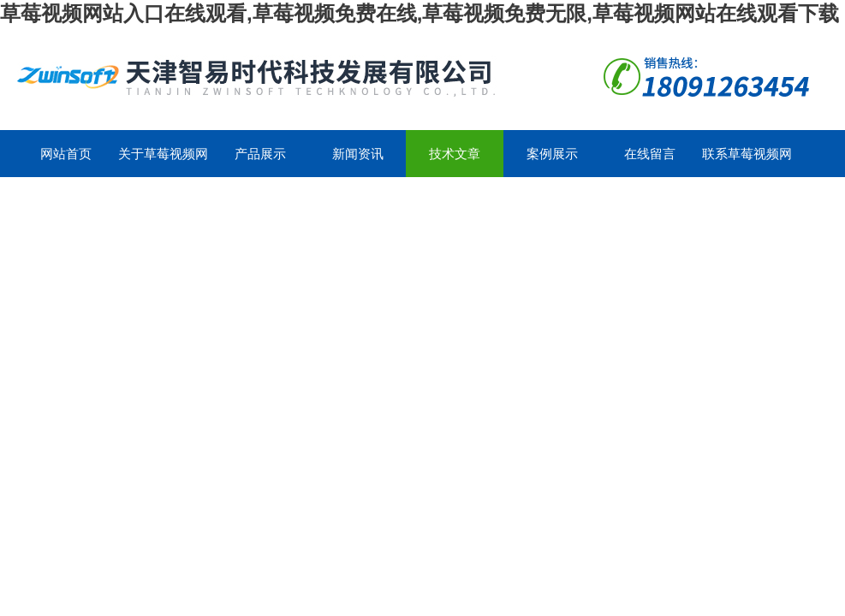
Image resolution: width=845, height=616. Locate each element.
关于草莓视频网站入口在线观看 (163, 162)
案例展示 (552, 154)
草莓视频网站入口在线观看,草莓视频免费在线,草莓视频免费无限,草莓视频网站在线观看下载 (420, 13)
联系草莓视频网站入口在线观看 (747, 162)
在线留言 (650, 154)
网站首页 (66, 154)
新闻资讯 (358, 154)
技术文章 (455, 154)
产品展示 (260, 154)
